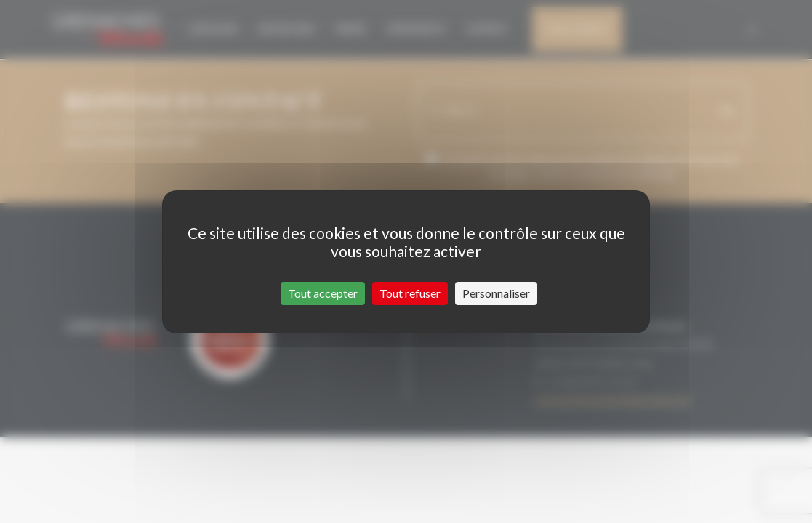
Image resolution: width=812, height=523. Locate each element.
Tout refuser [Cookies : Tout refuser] (410, 293)
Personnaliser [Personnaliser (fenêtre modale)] (496, 293)
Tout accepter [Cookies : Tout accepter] (323, 293)
